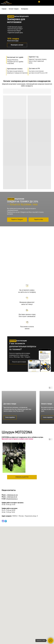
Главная (4, 9)
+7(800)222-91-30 (12, 495)
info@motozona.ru (12, 499)
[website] (3, 521)
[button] (19, 362)
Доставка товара (10, 404)
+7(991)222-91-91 (12, 497)
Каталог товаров (14, 9)
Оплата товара (47, 404)
